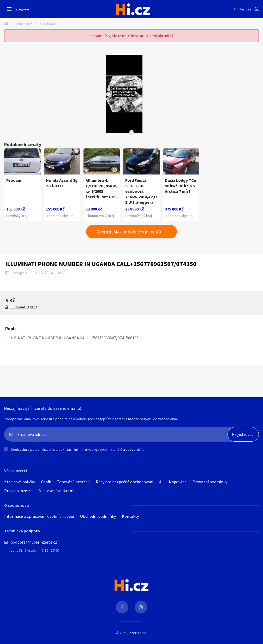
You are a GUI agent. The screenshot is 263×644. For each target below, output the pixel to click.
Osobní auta (48, 24)
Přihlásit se (243, 9)
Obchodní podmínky (98, 516)
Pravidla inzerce (18, 491)
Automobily (24, 24)
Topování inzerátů (73, 482)
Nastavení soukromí (56, 491)
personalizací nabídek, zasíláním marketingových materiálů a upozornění (87, 449)
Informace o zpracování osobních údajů (39, 516)
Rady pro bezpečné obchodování (124, 482)
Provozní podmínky (210, 482)
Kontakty (130, 516)
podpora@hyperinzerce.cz (34, 542)
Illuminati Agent (24, 307)
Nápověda (178, 482)
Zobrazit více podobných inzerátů (129, 232)
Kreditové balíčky (20, 482)
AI (161, 482)
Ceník (46, 482)
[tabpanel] (124, 94)
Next (131, 132)
